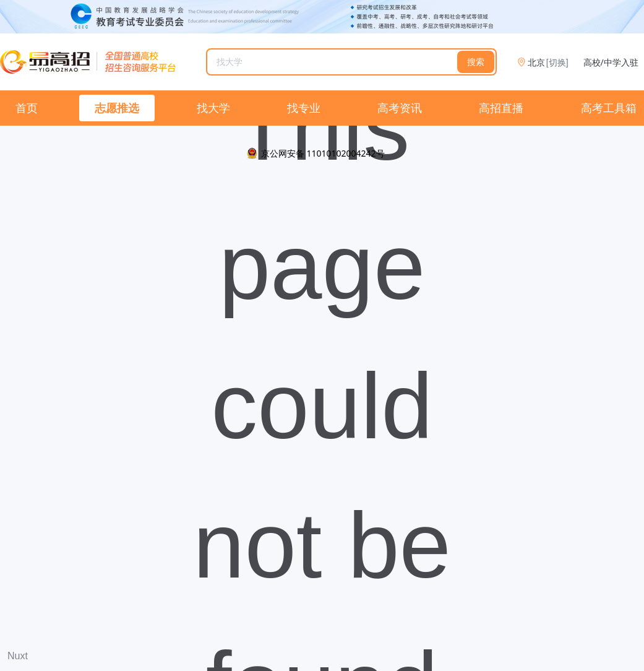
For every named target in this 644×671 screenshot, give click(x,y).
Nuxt (18, 656)
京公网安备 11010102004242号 (323, 153)
